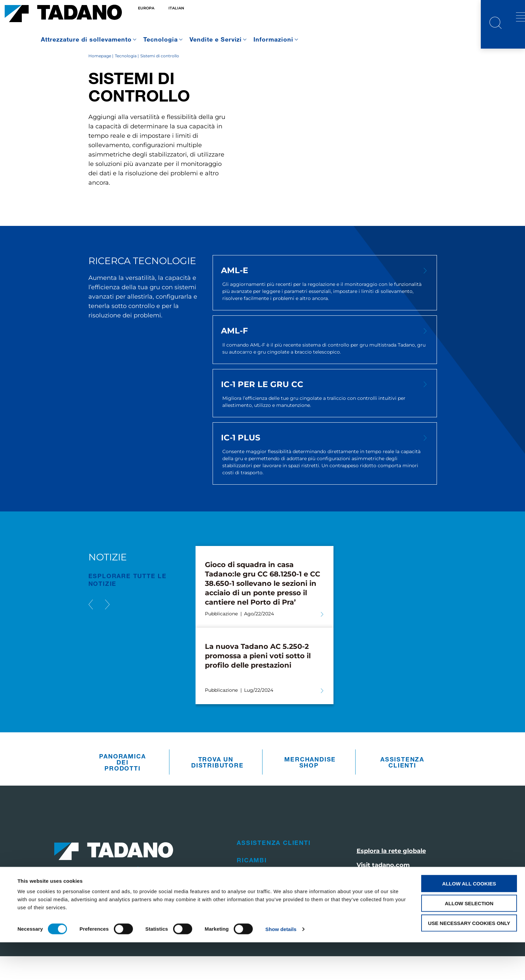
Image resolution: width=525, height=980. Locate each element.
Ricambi (252, 884)
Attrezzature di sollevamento (86, 39)
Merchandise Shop (310, 786)
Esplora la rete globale (391, 875)
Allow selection (469, 941)
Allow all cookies (469, 921)
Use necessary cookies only (469, 961)
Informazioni (273, 39)
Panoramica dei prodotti (122, 786)
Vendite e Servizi (216, 39)
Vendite (252, 901)
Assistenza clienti (402, 786)
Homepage (100, 79)
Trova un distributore (217, 786)
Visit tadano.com (383, 889)
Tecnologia (161, 39)
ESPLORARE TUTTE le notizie (128, 603)
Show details (281, 967)
